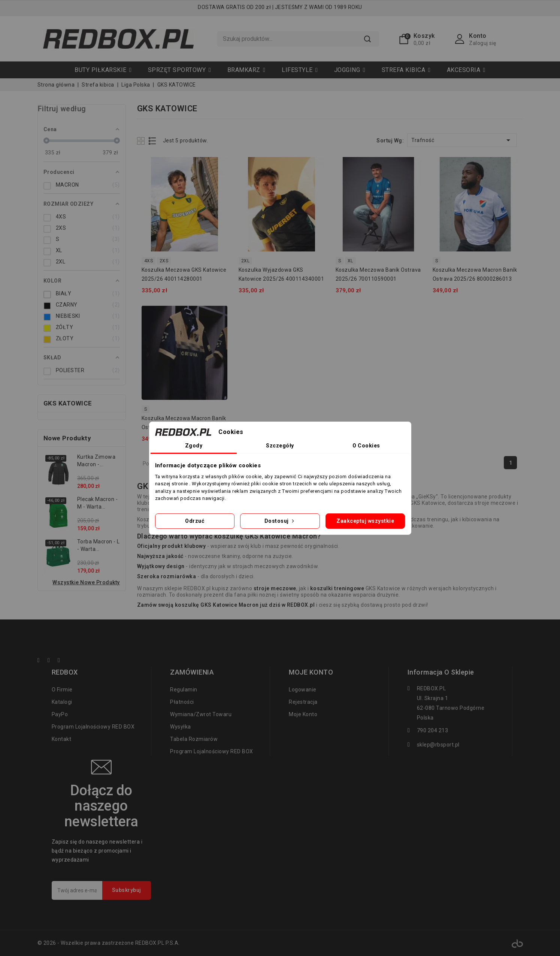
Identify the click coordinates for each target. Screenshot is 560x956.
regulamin (184, 690)
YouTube (52, 661)
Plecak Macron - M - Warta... (98, 503)
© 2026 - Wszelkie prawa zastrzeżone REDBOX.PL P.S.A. (109, 943)
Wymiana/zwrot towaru (201, 714)
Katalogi (62, 702)
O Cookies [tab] (366, 446)
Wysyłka (181, 727)
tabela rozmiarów (194, 739)
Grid (142, 141)
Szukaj (367, 39)
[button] (179, 70)
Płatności (182, 702)
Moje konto (303, 714)
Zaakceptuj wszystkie (365, 521)
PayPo (60, 714)
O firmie (62, 690)
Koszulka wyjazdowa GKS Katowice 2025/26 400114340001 (281, 274)
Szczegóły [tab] (280, 446)
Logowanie (303, 690)
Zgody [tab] (194, 446)
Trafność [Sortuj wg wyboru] (462, 140)
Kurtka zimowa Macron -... (96, 461)
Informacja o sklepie (441, 672)
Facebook (42, 661)
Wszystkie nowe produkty (86, 582)
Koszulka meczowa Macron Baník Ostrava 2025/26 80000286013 (475, 274)
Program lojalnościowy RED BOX (93, 727)
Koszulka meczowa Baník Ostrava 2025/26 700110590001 (378, 274)
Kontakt (62, 739)
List (153, 141)
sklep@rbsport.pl (438, 745)
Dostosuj (280, 521)
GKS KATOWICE (68, 403)
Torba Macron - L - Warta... (99, 545)
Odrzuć (195, 521)
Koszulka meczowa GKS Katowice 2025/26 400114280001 (184, 274)
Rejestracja (303, 702)
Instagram (62, 661)
